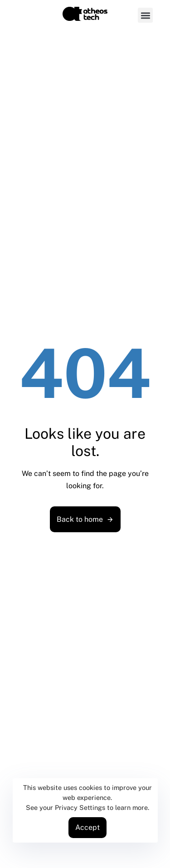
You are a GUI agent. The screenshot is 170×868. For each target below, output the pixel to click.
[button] (145, 15)
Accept (87, 827)
